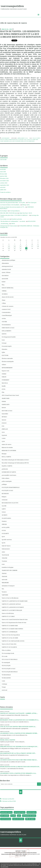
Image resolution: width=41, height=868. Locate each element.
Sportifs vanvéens (7, 540)
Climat (3, 300)
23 (26, 248)
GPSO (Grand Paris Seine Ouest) (10, 395)
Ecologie (4, 343)
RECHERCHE (5, 494)
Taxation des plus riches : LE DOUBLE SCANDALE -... (15, 215)
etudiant (4, 374)
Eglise (3, 352)
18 (38, 246)
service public (6, 527)
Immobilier (5, 414)
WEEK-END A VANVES (8, 740)
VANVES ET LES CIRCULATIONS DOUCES (13, 641)
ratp (10, 141)
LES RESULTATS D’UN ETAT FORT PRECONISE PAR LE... (19, 760)
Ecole (3, 340)
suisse (3, 552)
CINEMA (4, 291)
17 (32, 246)
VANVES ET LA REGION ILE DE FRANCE (13, 607)
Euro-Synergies (32, 202)
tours (3, 564)
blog (25, 856)
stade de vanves (31, 812)
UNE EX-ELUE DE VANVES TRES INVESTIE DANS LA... (18, 726)
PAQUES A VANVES (7, 466)
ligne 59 (14, 141)
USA (3, 589)
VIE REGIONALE (6, 675)
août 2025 (3, 187)
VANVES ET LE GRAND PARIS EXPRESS (12, 629)
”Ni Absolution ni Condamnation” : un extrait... (13, 221)
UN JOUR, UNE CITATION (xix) (9, 213)
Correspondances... (15, 211)
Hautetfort (24, 851)
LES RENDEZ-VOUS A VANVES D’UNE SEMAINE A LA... (18, 773)
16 (26, 246)
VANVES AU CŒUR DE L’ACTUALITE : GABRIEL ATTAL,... (19, 713)
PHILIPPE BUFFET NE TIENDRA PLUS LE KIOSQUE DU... (19, 746)
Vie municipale (6, 662)
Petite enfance (6, 478)
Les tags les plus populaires (32, 852)
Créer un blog (18, 851)
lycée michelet (5, 816)
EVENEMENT (5, 380)
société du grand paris (32, 140)
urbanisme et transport (8, 586)
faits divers (5, 383)
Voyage (4, 687)
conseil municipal (6, 819)
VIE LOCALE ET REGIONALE (10, 659)
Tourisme (4, 561)
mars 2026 (3, 172)
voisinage (4, 684)
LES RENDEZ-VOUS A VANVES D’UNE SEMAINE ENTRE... (19, 733)
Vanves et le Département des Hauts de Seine (14, 623)
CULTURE (4, 322)
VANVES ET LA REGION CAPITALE (11, 604)
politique (4, 484)
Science (4, 512)
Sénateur (4, 521)
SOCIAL (4, 530)
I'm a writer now (5, 219)
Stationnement (6, 549)
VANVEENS (5, 595)
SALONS (4, 506)
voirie (3, 681)
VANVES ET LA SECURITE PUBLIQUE (12, 610)
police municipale (7, 481)
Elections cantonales (7, 358)
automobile (5, 279)
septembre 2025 (5, 185)
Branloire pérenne (17, 219)
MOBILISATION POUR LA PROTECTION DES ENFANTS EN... (20, 767)
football (13, 816)
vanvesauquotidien (12, 6)
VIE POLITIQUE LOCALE (8, 669)
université (4, 580)
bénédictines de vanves (29, 816)
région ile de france (18, 819)
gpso (25, 140)
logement (4, 435)
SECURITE (4, 515)
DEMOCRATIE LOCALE (8, 328)
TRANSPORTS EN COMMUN (9, 570)
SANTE (4, 509)
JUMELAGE (5, 429)
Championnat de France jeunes (9, 226)
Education (4, 349)
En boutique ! (4, 211)
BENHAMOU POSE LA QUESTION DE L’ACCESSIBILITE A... (20, 720)
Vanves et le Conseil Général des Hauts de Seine (15, 619)
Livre (3, 432)
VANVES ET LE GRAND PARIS (10, 626)
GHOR (13, 224)
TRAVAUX (4, 576)
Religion (4, 497)
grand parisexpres (5, 141)
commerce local (6, 309)
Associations (5, 275)
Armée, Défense (6, 272)
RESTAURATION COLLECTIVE (10, 503)
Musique (4, 454)
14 (15, 246)
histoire (4, 408)
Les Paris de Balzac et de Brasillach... (10, 205)
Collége (4, 303)
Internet (4, 420)
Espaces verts (5, 371)
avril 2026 (3, 169)
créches (4, 318)
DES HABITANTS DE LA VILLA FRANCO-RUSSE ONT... (18, 753)
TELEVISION (5, 555)
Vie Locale (5, 656)
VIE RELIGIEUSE (6, 678)
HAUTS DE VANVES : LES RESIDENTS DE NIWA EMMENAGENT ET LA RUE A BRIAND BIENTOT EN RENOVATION (20, 34)
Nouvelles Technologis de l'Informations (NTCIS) (15, 463)
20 (9, 248)
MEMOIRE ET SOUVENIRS (9, 451)
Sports (4, 543)
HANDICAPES (6, 404)
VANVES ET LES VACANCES (9, 647)
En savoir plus (4, 867)
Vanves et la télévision (8, 613)
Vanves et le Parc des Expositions (11, 635)
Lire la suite (3, 159)
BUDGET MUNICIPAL (8, 288)
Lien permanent (5, 138)
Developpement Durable (9, 337)
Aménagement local (23, 138)
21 (15, 248)
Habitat (4, 401)
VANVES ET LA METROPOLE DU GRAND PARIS (15, 601)
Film (3, 392)
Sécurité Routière (6, 518)
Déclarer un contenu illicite (6, 854)
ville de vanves (30, 819)
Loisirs (4, 438)
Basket (4, 282)
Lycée (3, 441)
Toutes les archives (5, 192)
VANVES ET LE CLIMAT (8, 616)
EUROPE (4, 377)
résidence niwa (20, 141)
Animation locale (6, 269)
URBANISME (5, 583)
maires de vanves (7, 444)
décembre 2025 (4, 178)
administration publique (8, 260)
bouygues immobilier (29, 141)
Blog (3, 285)
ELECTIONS (5, 355)
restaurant (5, 500)
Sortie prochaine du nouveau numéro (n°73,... (13, 207)
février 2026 (4, 174)
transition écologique (8, 567)
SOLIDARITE (5, 533)
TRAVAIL (4, 573)
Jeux (3, 426)
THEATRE (4, 558)
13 (9, 246)
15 (20, 246)
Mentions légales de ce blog (17, 854)
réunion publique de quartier (16, 140)
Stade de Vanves (6, 546)
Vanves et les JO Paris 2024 (9, 644)
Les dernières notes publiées (21, 852)
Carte (3, 697)
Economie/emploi (7, 346)
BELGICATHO (32, 221)
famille (4, 386)
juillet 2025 (3, 190)
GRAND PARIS (6, 398)
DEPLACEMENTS (6, 331)
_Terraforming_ (5, 224)
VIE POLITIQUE (6, 666)
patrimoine (5, 469)
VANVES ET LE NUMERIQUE (10, 632)
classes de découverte (8, 297)
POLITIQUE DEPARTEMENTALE (11, 487)
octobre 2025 (4, 183)
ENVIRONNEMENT (7, 368)
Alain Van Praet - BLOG (26, 213)
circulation (5, 294)
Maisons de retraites (7, 447)
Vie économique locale (8, 653)
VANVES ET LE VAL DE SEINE (10, 638)
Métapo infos (26, 205)
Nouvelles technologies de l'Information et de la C (15, 460)
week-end (4, 690)
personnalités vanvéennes (9, 475)
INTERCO (4, 417)
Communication (6, 312)
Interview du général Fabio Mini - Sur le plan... (13, 202)
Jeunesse (4, 423)
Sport (3, 537)
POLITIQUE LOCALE (7, 490)
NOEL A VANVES (6, 457)
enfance (4, 365)
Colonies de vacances (8, 306)
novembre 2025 (4, 181)
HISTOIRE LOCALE (7, 411)
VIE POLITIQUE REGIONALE (10, 672)
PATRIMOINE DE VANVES (9, 472)
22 (20, 248)
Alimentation (5, 263)
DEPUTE (4, 334)
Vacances (4, 592)
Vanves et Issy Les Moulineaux (10, 598)
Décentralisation (6, 325)
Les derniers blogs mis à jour (10, 852)
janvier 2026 (4, 176)
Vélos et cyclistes (6, 650)
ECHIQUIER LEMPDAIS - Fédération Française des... (20, 227)
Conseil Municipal (7, 315)
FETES (4, 389)
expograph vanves (20, 812)
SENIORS (4, 524)
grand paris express (6, 812)
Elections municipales (8, 361)
